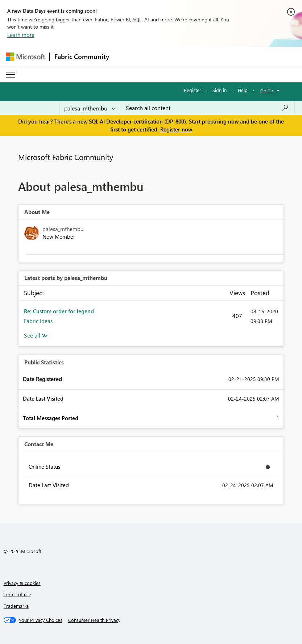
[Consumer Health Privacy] (94, 620)
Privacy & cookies (22, 583)
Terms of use (17, 594)
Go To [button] (267, 90)
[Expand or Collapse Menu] (11, 75)
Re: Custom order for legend (59, 311)
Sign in (220, 90)
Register (193, 90)
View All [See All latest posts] (36, 336)
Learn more (21, 35)
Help (243, 90)
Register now (176, 129)
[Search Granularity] (90, 108)
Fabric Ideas (38, 321)
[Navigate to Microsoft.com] (25, 57)
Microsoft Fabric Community (66, 157)
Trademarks (16, 606)
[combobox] (207, 108)
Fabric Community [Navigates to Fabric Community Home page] (82, 57)
